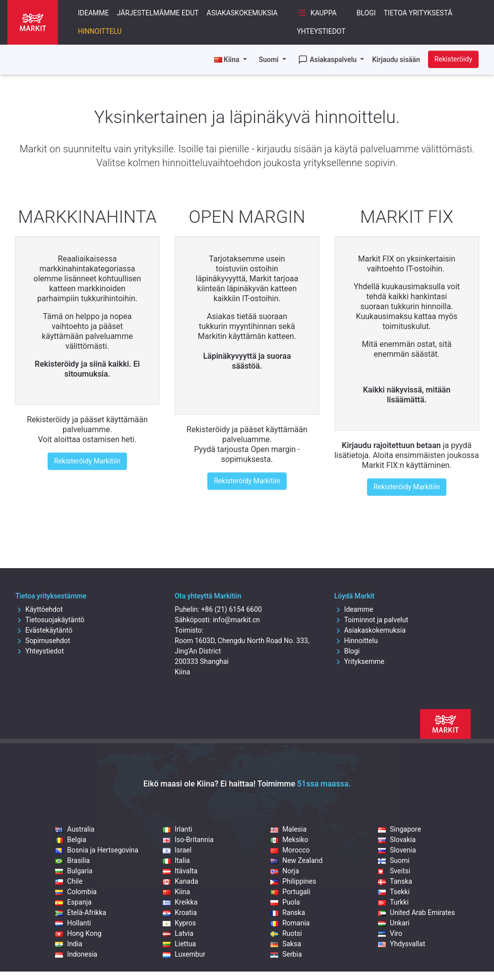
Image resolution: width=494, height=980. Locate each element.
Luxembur (184, 954)
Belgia (70, 840)
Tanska (395, 881)
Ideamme (93, 13)
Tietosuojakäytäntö (50, 620)
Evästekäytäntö (44, 630)
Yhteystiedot (321, 31)
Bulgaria (74, 871)
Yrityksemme (359, 661)
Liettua (179, 944)
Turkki (393, 902)
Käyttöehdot (39, 609)
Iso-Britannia (188, 840)
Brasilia (72, 860)
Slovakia (397, 840)
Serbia (286, 954)
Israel (177, 850)
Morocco (290, 850)
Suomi (270, 60)
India (68, 944)
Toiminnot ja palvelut (371, 620)
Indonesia (76, 954)
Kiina (176, 892)
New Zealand (296, 860)
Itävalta (180, 871)
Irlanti (177, 829)
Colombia (76, 892)
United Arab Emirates (416, 913)
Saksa (286, 944)
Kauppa (316, 13)
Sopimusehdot (43, 641)
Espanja (73, 902)
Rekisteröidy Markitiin (87, 461)
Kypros (179, 923)
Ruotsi (286, 933)
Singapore (400, 829)
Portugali (290, 892)
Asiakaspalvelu (328, 60)
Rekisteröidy (453, 59)
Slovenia (397, 850)
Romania (290, 923)
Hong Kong (78, 933)
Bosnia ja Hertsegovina (97, 850)
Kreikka (180, 902)
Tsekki (394, 892)
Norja (285, 871)
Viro (390, 933)
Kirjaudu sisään (396, 60)
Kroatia (180, 913)
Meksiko (289, 840)
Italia (176, 860)
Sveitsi (394, 871)
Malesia (288, 829)
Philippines (293, 881)
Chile (69, 881)
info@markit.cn (236, 620)
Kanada (180, 881)
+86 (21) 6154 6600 (231, 609)
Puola (285, 902)
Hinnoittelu (100, 31)
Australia (75, 829)
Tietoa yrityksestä (418, 13)
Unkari (394, 923)
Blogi (366, 13)
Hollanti (73, 923)
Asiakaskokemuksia (242, 13)
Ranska (288, 913)
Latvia (178, 933)
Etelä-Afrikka (81, 913)
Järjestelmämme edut (158, 13)
